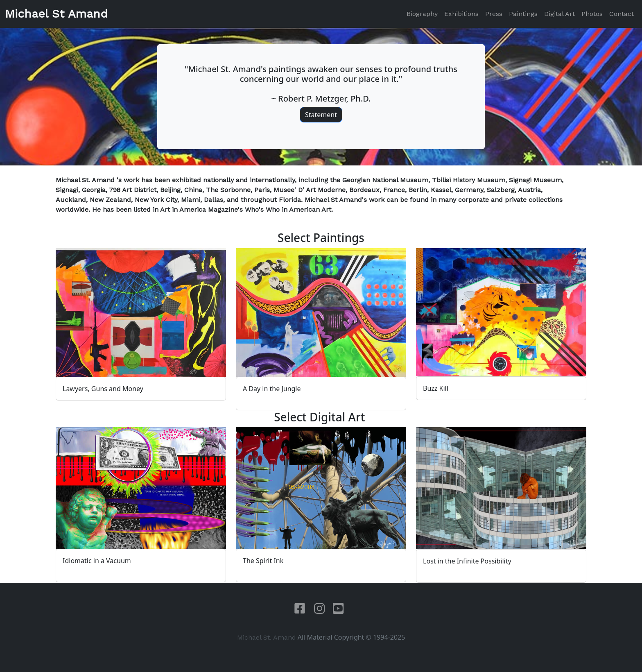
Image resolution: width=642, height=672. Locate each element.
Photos (592, 14)
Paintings (523, 14)
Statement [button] (321, 115)
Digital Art (559, 14)
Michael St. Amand (267, 637)
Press (494, 14)
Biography (422, 14)
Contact (622, 14)
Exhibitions (461, 14)
